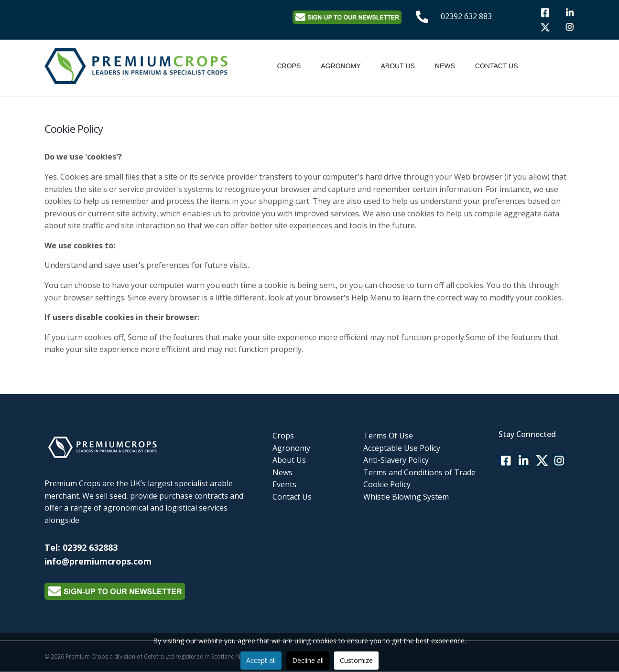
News (445, 66)
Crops (289, 66)
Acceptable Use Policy (402, 448)
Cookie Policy (387, 484)
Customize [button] (356, 660)
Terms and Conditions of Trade (419, 472)
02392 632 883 (466, 16)
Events (284, 484)
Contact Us (497, 66)
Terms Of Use (388, 436)
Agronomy (341, 66)
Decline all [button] (308, 660)
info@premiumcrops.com (98, 561)
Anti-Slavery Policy (396, 460)
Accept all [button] (261, 660)
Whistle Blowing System (406, 497)
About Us (398, 66)
